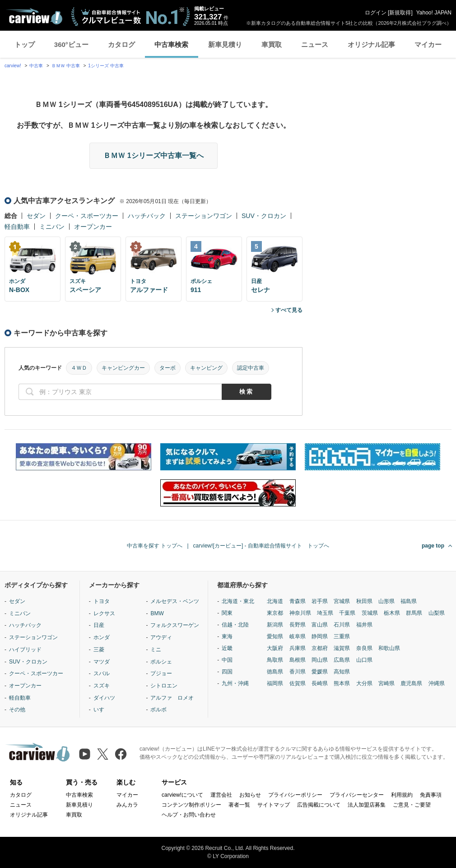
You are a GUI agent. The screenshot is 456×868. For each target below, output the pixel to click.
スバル (102, 673)
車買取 (272, 44)
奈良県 (364, 648)
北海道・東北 (238, 601)
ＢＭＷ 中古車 (66, 66)
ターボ (168, 368)
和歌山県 (389, 648)
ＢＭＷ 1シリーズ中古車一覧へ (153, 155)
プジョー (161, 673)
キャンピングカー (123, 368)
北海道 (275, 601)
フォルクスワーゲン (175, 625)
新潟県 (275, 625)
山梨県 (437, 613)
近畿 (227, 648)
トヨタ (102, 601)
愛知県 (275, 636)
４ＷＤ (79, 368)
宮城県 (342, 601)
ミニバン (52, 227)
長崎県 (320, 683)
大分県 (364, 683)
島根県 (298, 660)
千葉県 (347, 613)
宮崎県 (386, 683)
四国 (227, 672)
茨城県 (370, 613)
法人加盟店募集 (367, 805)
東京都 (275, 613)
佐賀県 (298, 683)
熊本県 (342, 683)
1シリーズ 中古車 (106, 66)
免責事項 (431, 795)
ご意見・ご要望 (412, 805)
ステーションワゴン (204, 216)
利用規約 (402, 795)
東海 (227, 636)
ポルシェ (161, 662)
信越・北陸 (235, 625)
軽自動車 (17, 227)
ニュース (315, 44)
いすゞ (102, 710)
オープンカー (93, 227)
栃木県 (392, 613)
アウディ (161, 637)
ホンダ (102, 637)
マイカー (428, 44)
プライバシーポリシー (295, 795)
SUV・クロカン (264, 216)
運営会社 (221, 795)
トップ (25, 44)
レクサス (104, 613)
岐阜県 (298, 636)
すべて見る (289, 310)
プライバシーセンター (357, 795)
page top (433, 546)
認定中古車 (251, 368)
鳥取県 (275, 660)
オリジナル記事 (371, 44)
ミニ (156, 650)
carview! (13, 66)
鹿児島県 (411, 683)
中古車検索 (171, 44)
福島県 (409, 601)
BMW (157, 613)
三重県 (342, 636)
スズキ (102, 686)
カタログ (121, 44)
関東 (227, 613)
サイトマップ (274, 805)
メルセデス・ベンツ (175, 601)
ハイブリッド (25, 650)
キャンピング (206, 368)
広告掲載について (319, 805)
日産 (99, 625)
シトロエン (164, 686)
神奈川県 (300, 613)
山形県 (386, 601)
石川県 (342, 625)
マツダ (102, 662)
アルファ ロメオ (172, 698)
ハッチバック (147, 216)
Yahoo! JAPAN (434, 13)
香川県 (298, 672)
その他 (17, 710)
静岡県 (320, 636)
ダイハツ (104, 698)
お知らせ (250, 795)
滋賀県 (342, 648)
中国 (227, 660)
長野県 (298, 625)
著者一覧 (239, 805)
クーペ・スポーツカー (87, 216)
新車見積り (225, 44)
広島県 (342, 660)
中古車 (36, 66)
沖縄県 (437, 683)
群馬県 (414, 613)
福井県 (364, 625)
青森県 (298, 601)
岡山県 (320, 660)
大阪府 (275, 648)
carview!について (182, 795)
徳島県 (275, 672)
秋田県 (364, 601)
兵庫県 (298, 648)
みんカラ (127, 805)
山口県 (364, 660)
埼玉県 (325, 613)
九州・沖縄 (235, 683)
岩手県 (320, 601)
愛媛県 (320, 672)
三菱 (99, 650)
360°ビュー (71, 44)
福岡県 (275, 683)
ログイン (376, 13)
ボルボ (158, 710)
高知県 (342, 672)
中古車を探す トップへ (155, 546)
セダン (36, 216)
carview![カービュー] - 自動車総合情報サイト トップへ (261, 546)
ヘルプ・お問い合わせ (189, 815)
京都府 (320, 648)
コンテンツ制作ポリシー (191, 805)
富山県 (320, 625)
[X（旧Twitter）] (103, 754)
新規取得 (400, 13)
